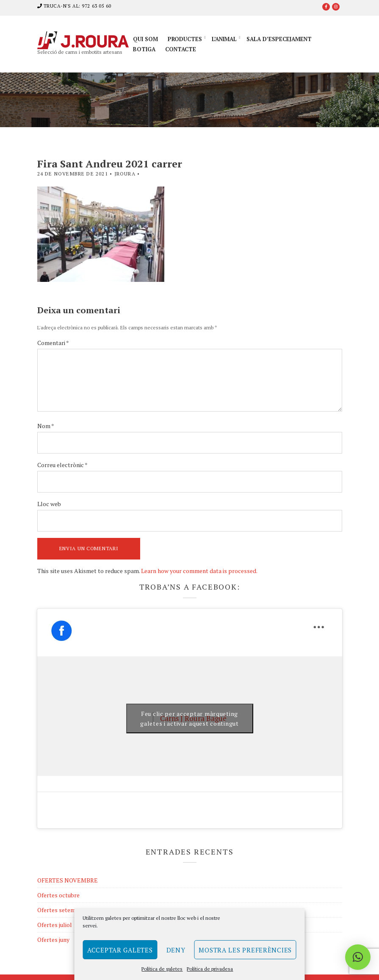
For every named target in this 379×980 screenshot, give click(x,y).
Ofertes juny (53, 940)
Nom (46, 426)
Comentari (53, 343)
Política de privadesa (210, 969)
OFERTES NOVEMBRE (68, 880)
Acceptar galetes (120, 950)
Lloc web (49, 504)
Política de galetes (162, 969)
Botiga (144, 49)
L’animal (224, 39)
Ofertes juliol (55, 925)
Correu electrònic (62, 465)
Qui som (145, 39)
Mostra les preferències (245, 950)
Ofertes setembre (61, 910)
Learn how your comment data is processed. (199, 571)
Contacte (181, 49)
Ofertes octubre (58, 895)
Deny (176, 950)
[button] (358, 957)
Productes (185, 39)
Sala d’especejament (279, 39)
